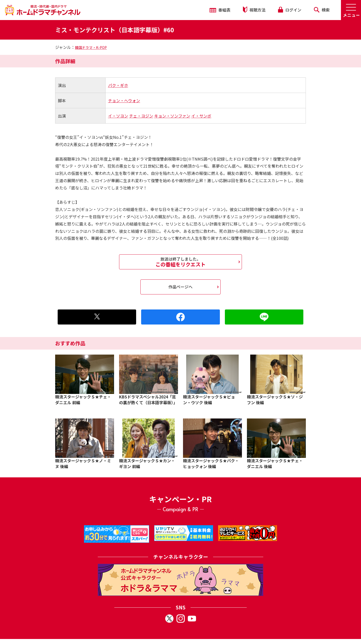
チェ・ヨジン (141, 116)
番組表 (220, 10)
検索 (322, 10)
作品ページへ (180, 287)
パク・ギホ (118, 85)
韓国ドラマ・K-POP (91, 47)
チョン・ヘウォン (124, 100)
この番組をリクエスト (180, 262)
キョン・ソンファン (172, 116)
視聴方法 (254, 10)
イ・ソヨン (118, 116)
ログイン (290, 10)
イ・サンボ (201, 116)
